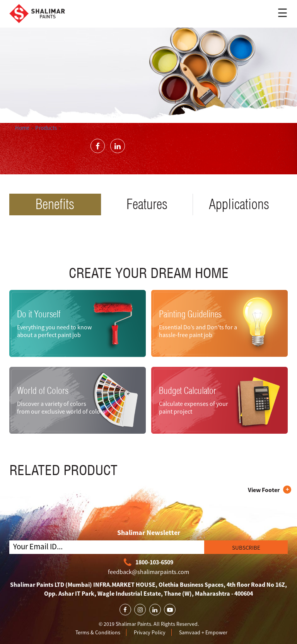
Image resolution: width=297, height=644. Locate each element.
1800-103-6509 (148, 563)
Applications (239, 204)
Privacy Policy (150, 632)
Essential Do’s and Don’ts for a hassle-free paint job (198, 331)
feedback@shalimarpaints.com (148, 572)
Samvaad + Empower (203, 632)
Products (46, 128)
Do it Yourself (39, 314)
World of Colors (43, 390)
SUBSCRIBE (246, 548)
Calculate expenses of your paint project (194, 407)
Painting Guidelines (190, 314)
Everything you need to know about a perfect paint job (54, 331)
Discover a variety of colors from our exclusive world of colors (61, 407)
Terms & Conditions (98, 632)
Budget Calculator (188, 390)
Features (147, 204)
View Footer (264, 490)
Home (22, 128)
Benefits (55, 204)
